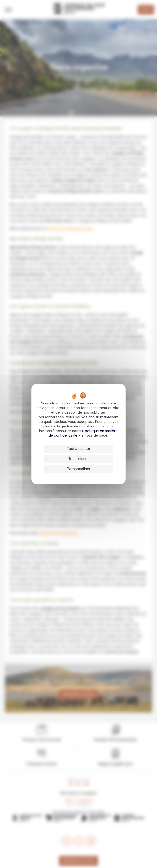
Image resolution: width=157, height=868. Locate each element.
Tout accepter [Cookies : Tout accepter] (78, 449)
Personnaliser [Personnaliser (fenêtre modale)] (79, 469)
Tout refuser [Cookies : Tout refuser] (78, 459)
